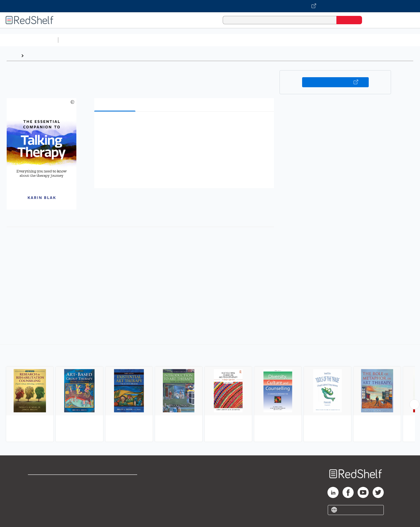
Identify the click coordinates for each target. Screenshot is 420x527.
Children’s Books (370, 40)
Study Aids (75, 40)
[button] (185, 124)
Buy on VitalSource (335, 82)
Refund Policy (115, 490)
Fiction (315, 40)
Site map (37, 508)
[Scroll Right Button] (414, 404)
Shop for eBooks (46, 481)
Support (36, 490)
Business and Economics (216, 40)
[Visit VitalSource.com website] (210, 6)
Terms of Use (115, 481)
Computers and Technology (159, 40)
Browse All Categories (29, 40)
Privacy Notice (43, 499)
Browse (34, 56)
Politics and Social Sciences (275, 40)
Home (13, 56)
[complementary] (210, 394)
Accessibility (114, 499)
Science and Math (109, 40)
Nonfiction (338, 40)
